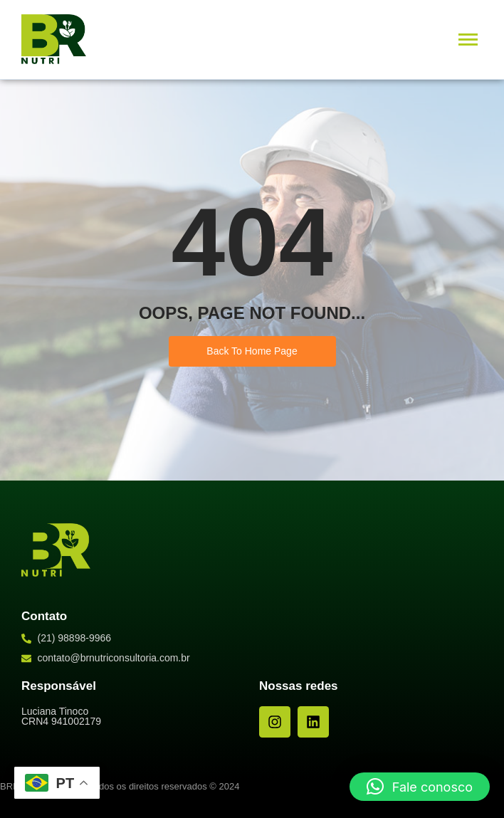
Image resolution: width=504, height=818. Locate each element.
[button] (420, 787)
